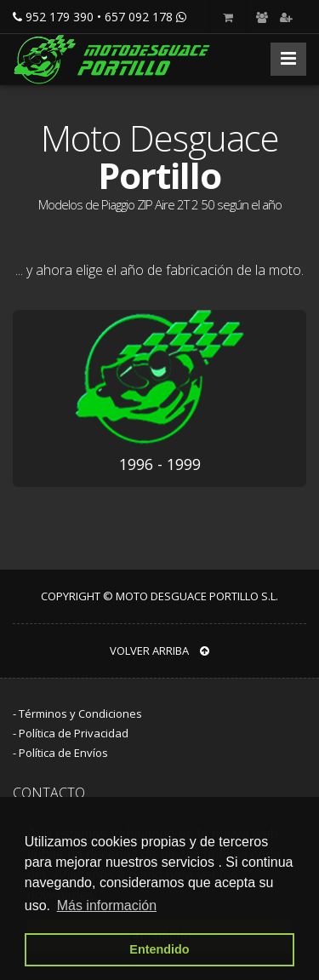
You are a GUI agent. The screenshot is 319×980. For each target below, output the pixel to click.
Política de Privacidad (74, 733)
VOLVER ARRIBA (159, 650)
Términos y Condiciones (80, 714)
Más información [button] (107, 905)
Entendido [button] (159, 949)
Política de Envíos (63, 753)
